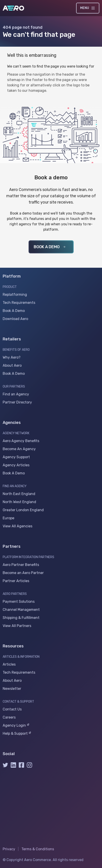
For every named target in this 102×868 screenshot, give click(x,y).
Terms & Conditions (38, 849)
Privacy (9, 849)
